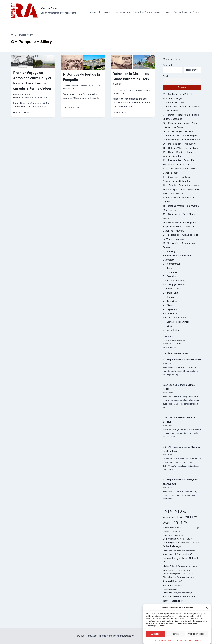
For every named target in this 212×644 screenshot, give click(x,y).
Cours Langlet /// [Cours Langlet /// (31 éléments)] (170, 543)
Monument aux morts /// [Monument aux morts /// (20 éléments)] (189, 567)
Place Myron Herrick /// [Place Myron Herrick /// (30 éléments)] (172, 596)
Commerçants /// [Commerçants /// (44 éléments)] (171, 539)
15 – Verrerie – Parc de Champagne (181, 185)
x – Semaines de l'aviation (176, 322)
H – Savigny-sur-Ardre (174, 284)
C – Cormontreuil (172, 264)
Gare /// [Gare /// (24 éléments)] (196, 543)
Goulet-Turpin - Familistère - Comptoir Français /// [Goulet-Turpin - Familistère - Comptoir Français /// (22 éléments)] (180, 551)
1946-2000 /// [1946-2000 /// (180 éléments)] (187, 517)
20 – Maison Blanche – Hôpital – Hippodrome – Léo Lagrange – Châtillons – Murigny (180, 227)
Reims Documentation (174, 340)
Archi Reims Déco (172, 344)
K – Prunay (169, 297)
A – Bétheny (169, 251)
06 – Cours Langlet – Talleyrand (179, 131)
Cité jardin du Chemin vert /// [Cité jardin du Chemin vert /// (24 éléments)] (173, 535)
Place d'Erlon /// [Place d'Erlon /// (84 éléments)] (172, 581)
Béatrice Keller (22, 94)
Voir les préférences (197, 634)
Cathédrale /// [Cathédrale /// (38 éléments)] (178, 532)
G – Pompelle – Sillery (174, 280)
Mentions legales (172, 59)
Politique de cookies (160, 640)
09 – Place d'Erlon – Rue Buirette (180, 144)
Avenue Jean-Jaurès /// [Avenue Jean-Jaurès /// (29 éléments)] (189, 528)
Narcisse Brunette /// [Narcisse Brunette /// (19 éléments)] (170, 570)
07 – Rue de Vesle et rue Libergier (180, 136)
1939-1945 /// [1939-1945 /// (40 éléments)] (169, 518)
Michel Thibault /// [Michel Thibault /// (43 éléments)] (172, 566)
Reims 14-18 (169, 347)
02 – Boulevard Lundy (174, 102)
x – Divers (168, 305)
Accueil (93, 12)
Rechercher (169, 65)
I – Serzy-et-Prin (171, 289)
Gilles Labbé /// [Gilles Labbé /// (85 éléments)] (172, 546)
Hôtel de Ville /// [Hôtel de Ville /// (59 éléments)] (184, 554)
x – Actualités (170, 301)
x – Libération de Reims (175, 318)
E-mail (166, 76)
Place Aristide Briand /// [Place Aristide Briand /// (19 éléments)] (188, 578)
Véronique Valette (172, 360)
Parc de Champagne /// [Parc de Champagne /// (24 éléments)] (171, 574)
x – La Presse (170, 313)
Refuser (176, 634)
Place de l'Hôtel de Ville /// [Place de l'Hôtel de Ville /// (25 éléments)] (173, 586)
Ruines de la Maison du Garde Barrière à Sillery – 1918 (132, 79)
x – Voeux (168, 326)
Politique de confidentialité (178, 640)
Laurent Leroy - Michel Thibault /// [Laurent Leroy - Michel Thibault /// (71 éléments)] (180, 560)
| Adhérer (127, 12)
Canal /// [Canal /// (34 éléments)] (167, 532)
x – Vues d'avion (171, 330)
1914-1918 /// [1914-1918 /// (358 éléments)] (175, 511)
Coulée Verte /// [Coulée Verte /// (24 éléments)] (186, 539)
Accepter (155, 634)
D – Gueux (168, 268)
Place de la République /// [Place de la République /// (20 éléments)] (171, 589)
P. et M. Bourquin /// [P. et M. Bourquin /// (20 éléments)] (184, 570)
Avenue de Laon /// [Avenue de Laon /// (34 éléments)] (171, 528)
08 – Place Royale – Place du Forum (181, 140)
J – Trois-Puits (170, 293)
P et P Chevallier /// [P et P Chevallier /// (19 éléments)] (187, 574)
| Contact (196, 12)
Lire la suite (21, 113)
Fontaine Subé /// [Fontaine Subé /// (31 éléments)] (185, 543)
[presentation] (33, 61)
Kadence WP (129, 636)
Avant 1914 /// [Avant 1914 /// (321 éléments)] (175, 523)
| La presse (116, 12)
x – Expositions (171, 309)
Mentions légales (195, 640)
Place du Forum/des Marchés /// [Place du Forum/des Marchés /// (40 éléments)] (178, 593)
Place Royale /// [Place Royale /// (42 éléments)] (190, 596)
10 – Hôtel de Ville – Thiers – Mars (181, 148)
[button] (207, 608)
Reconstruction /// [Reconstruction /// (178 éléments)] (176, 601)
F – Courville (169, 276)
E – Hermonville (171, 272)
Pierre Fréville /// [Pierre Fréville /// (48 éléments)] (171, 577)
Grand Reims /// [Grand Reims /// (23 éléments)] (168, 555)
